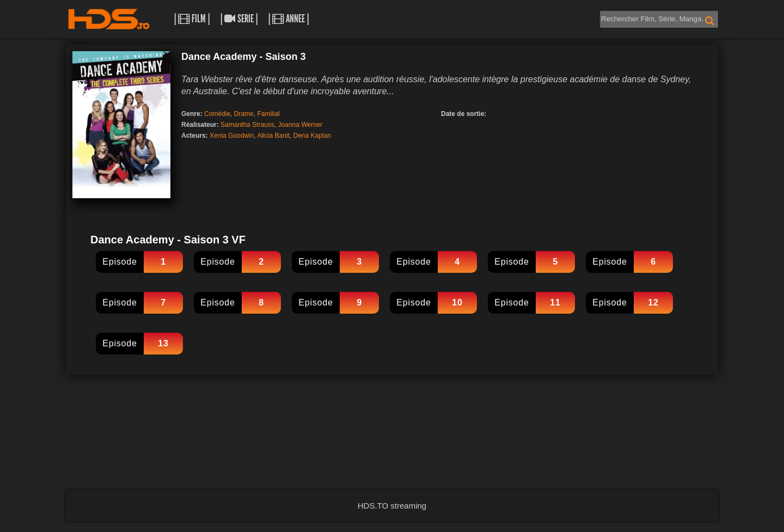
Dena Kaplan (312, 136)
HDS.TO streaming (392, 506)
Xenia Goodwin (232, 136)
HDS (109, 19)
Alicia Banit (273, 136)
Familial (268, 114)
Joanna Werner (300, 125)
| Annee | (289, 19)
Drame (244, 114)
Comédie (217, 114)
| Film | (192, 19)
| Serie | (239, 19)
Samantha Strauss (247, 125)
